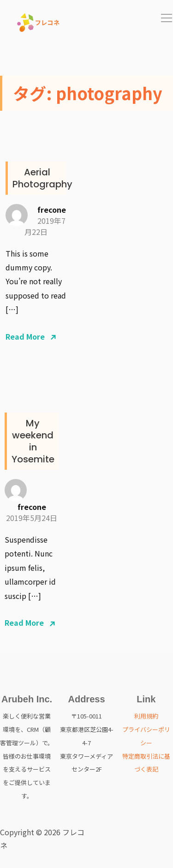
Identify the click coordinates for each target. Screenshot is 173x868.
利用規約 (146, 716)
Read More (25, 336)
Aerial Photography (42, 178)
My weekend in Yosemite (33, 441)
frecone (52, 210)
